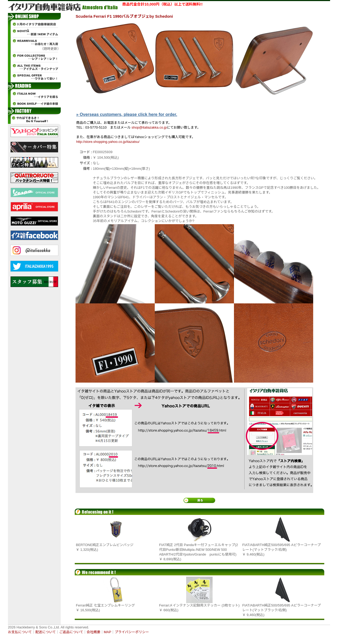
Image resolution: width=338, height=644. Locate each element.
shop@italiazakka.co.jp (149, 127)
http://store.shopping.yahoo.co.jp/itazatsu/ (108, 142)
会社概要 (93, 632)
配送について (46, 632)
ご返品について (71, 632)
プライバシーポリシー (132, 632)
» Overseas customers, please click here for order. (127, 114)
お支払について (20, 632)
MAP (107, 632)
